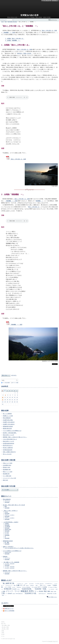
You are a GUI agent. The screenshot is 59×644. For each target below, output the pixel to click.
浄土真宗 (14, 589)
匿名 (6, 506)
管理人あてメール (9, 609)
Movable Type (53, 641)
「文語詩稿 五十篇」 (30, 593)
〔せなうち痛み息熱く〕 (52, 589)
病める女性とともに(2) (8, 435)
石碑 (3, 632)
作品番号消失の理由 (8, 420)
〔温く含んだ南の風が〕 (26, 587)
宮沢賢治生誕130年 (8, 450)
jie (5, 537)
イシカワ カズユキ (10, 564)
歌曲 (6, 22)
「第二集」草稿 (5, 627)
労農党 (52, 592)
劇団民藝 (14, 594)
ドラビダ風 (37, 584)
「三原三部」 (32, 586)
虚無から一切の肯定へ (8, 547)
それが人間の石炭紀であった (10, 439)
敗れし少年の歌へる (34, 207)
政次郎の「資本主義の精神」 (10, 433)
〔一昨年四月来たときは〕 (20, 584)
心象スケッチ (21, 585)
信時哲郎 (10, 594)
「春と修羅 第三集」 (8, 583)
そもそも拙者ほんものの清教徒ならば (12, 431)
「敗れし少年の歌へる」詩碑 (49, 31)
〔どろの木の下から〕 (49, 584)
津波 (45, 591)
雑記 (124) (5, 480)
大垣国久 (7, 524)
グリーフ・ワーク (13, 591)
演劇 (49, 591)
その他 (3, 634)
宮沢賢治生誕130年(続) (9, 443)
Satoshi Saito (8, 529)
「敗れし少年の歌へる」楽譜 (18, 159)
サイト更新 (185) (7, 476)
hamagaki (7, 502)
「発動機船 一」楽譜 (16, 325)
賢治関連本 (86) (7, 470)
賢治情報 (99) (6, 474)
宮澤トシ (33, 591)
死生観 (41, 591)
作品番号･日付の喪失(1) (9, 424)
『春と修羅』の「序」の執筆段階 (11, 562)
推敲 (15, 586)
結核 (4, 591)
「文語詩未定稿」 (27, 589)
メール (3, 636)
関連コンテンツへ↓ (53, 20)
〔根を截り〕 (26, 584)
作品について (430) (8, 463)
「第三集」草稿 (5, 629)
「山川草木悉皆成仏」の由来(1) (11, 522)
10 (3, 397)
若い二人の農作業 (7, 414)
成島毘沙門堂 (50, 594)
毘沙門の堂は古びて (8, 445)
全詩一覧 (3, 623)
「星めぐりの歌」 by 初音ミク (10, 511)
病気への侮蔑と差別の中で (9, 452)
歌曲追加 (5, 556)
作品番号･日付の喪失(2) (9, 422)
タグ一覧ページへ (53, 597)
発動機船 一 (39, 201)
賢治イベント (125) (8, 472)
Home (2, 22)
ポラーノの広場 (42, 587)
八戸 (6, 594)
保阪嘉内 (24, 591)
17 (3, 400)
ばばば (6, 512)
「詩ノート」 (43, 585)
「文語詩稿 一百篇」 (40, 589)
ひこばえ (7, 532)
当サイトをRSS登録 (9, 611)
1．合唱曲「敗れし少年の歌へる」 (15, 39)
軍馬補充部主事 (19, 587)
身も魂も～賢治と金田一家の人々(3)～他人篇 (14, 505)
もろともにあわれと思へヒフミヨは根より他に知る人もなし (19, 548)
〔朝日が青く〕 (14, 587)
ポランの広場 (34, 587)
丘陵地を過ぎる (42, 584)
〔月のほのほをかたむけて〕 (9, 586)
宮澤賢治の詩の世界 (29, 15)
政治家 (55, 592)
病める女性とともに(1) (8, 441)
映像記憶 (27, 586)
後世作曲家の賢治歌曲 (12, 22)
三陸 (3, 593)
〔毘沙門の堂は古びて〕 (42, 594)
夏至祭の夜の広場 (7, 428)
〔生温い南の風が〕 (31, 584)
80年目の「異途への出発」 (25, 53)
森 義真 (7, 542)
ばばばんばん (8, 552)
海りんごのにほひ (7, 454)
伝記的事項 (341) (7, 465)
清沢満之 (18, 589)
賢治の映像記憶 (7, 418)
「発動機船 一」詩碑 (9, 33)
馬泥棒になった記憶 (8, 416)
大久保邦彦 (7, 526)
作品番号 (49, 586)
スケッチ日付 (8, 587)
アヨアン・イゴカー (10, 515)
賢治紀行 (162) (7, 467)
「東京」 (37, 586)
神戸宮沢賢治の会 (19, 594)
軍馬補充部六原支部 (8, 426)
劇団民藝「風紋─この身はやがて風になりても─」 (15, 437)
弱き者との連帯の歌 (8, 448)
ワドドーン (7, 501)
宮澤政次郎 (8, 589)
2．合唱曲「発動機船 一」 (13, 40)
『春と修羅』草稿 (5, 625)
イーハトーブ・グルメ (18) (9, 478)
